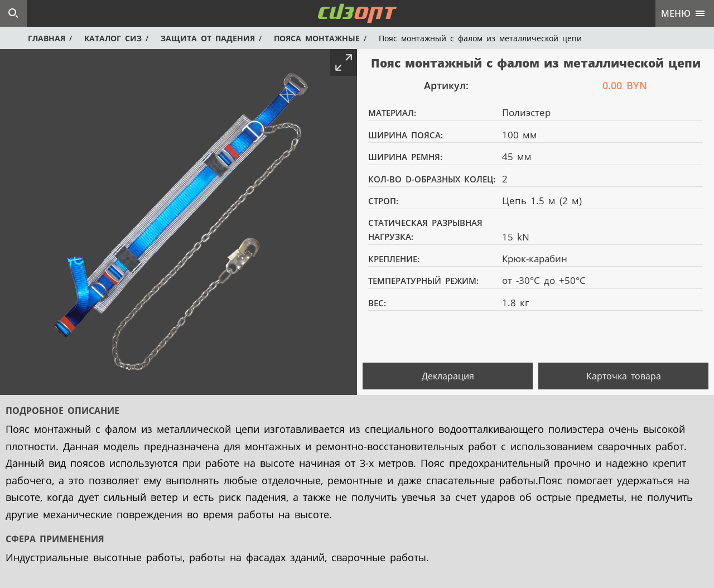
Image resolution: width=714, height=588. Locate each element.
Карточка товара (624, 376)
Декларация (448, 376)
